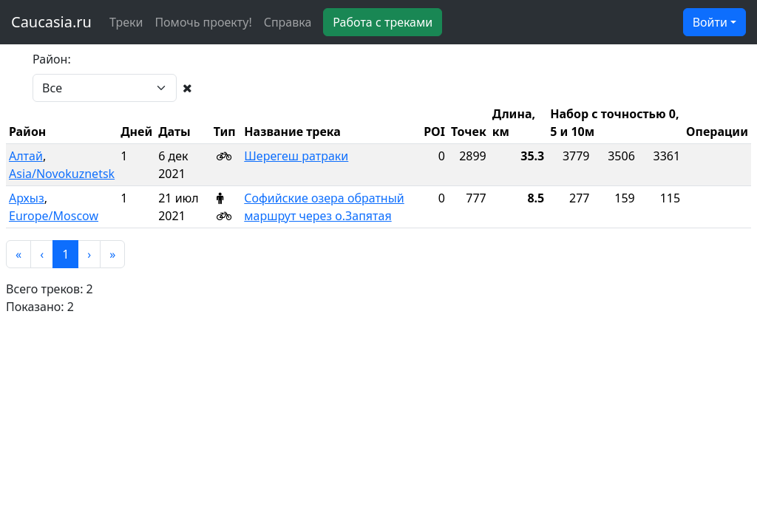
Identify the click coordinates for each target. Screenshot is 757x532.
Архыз (27, 198)
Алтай (26, 156)
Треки (126, 22)
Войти (710, 22)
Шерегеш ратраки (296, 156)
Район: (52, 59)
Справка (288, 22)
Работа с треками (383, 22)
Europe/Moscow (54, 216)
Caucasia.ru (51, 22)
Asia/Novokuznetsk (62, 174)
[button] (18, 254)
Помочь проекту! (203, 22)
